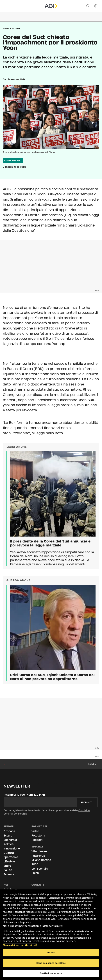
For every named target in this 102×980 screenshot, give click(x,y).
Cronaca (9, 831)
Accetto (51, 952)
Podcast (37, 840)
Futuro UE (38, 856)
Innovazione (12, 848)
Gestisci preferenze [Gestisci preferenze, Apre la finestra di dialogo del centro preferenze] (51, 973)
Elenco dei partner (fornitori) (20, 943)
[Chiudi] (96, 895)
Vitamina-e (39, 851)
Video (35, 831)
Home (6, 28)
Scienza (9, 874)
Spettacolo (11, 857)
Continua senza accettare (51, 963)
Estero (16, 28)
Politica (9, 844)
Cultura (9, 853)
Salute (8, 870)
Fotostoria (38, 836)
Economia (10, 840)
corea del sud (13, 160)
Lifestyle (9, 861)
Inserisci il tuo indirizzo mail (25, 795)
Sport (7, 866)
